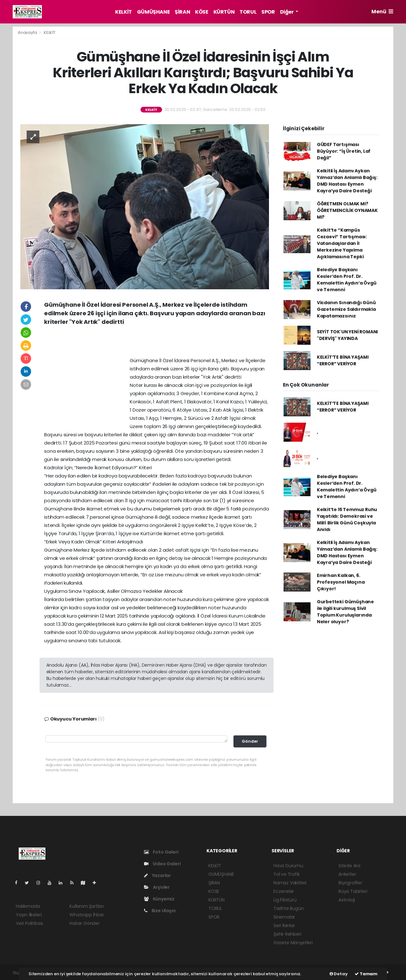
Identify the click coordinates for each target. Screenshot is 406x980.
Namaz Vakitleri (290, 883)
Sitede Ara (349, 866)
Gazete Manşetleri (293, 943)
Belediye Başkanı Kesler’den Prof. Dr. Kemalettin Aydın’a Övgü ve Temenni (347, 280)
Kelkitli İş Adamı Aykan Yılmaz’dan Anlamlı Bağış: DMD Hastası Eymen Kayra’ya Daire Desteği (347, 181)
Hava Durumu (288, 866)
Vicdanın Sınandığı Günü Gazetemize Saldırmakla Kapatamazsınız (346, 309)
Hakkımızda (28, 906)
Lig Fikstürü (285, 900)
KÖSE (202, 12)
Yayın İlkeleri (29, 915)
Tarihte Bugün (289, 908)
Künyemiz (159, 899)
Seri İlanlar (284, 926)
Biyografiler (350, 883)
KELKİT (124, 12)
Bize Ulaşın (160, 911)
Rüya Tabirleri (353, 891)
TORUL (248, 12)
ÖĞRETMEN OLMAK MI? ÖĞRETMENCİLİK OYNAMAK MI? (347, 210)
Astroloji (347, 900)
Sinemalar (284, 917)
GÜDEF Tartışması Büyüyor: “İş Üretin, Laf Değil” (344, 151)
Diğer (287, 12)
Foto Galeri (161, 852)
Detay (339, 974)
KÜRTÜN (224, 12)
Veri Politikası (29, 923)
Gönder (250, 741)
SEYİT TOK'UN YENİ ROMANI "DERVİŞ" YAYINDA (347, 335)
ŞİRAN (182, 12)
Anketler (347, 874)
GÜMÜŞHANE (153, 12)
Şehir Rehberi (287, 934)
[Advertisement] (157, 343)
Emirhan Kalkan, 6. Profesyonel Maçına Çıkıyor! (341, 582)
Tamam (366, 974)
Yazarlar (157, 875)
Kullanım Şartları (87, 906)
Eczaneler (284, 891)
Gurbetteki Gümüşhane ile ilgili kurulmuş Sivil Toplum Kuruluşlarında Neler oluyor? (345, 612)
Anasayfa (28, 32)
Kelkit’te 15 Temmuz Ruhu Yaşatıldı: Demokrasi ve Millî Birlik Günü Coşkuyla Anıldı (347, 519)
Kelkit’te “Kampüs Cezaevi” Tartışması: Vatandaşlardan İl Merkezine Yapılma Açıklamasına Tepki (342, 243)
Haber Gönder (85, 923)
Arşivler (157, 887)
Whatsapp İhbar (87, 915)
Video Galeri (162, 864)
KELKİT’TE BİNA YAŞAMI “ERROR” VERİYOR (343, 360)
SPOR (268, 12)
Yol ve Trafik (287, 874)
